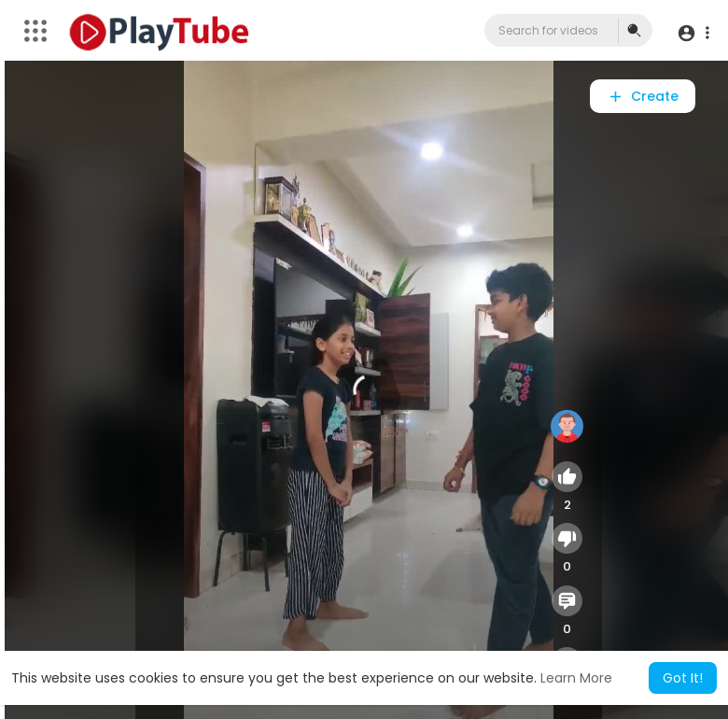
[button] (693, 32)
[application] (369, 390)
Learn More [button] (576, 678)
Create (643, 96)
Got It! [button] (683, 678)
